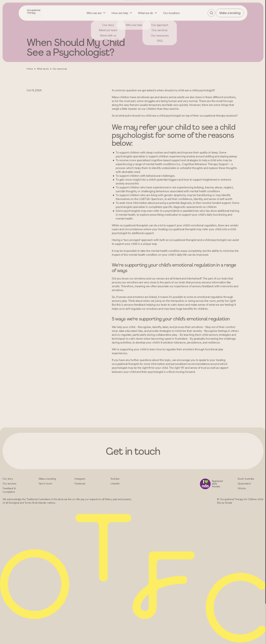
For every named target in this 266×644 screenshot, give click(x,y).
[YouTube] (115, 479)
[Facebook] (80, 484)
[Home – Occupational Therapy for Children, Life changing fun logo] (34, 13)
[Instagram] (80, 479)
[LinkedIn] (115, 484)
